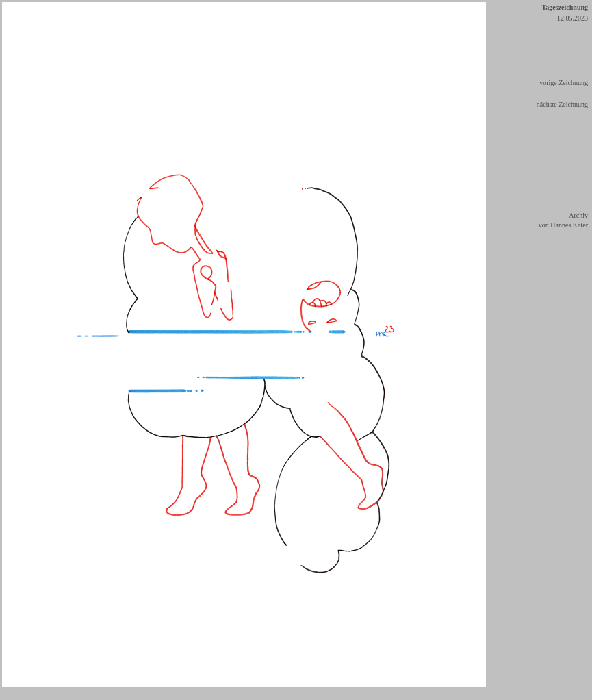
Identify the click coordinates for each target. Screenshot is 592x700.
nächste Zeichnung (562, 104)
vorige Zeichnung (564, 83)
